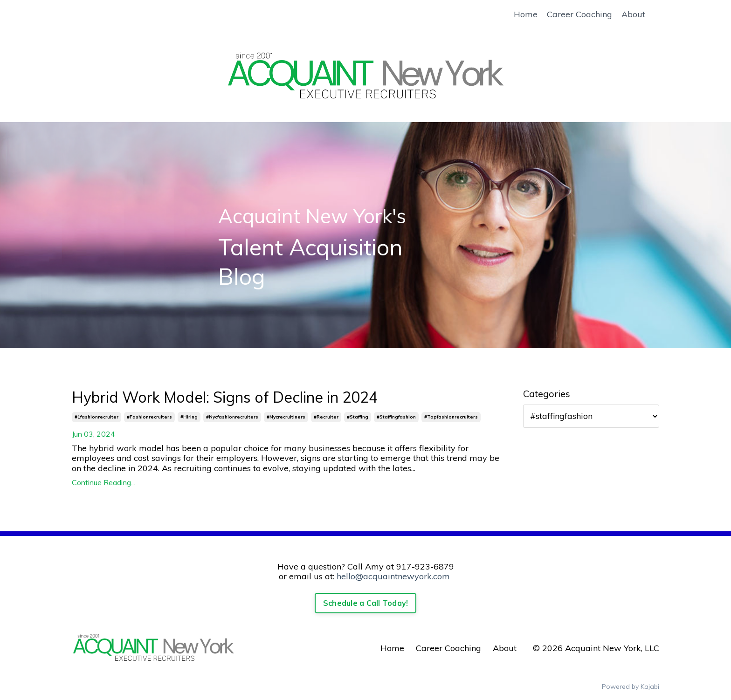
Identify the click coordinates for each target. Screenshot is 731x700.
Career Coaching (579, 14)
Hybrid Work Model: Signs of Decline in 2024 (225, 397)
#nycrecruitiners (286, 417)
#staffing (358, 417)
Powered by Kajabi (631, 686)
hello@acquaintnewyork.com (393, 576)
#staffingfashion (396, 417)
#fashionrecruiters (149, 417)
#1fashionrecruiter (97, 417)
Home (526, 14)
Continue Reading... (103, 483)
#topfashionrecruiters (451, 417)
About (633, 14)
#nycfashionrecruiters (232, 417)
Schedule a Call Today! (366, 603)
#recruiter (326, 417)
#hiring (189, 417)
